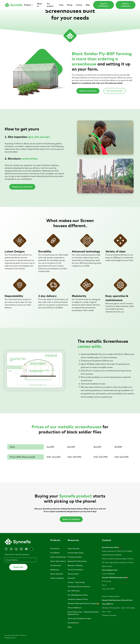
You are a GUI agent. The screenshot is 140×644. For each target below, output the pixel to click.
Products (55, 540)
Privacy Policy (73, 574)
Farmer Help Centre (76, 553)
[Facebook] (16, 549)
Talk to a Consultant (126, 5)
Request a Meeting (75, 565)
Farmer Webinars (75, 608)
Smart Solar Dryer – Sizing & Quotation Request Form (83, 613)
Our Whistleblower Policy (78, 595)
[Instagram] (6, 549)
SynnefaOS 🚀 (73, 623)
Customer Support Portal (78, 599)
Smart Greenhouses (58, 557)
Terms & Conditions (75, 570)
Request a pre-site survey (22, 187)
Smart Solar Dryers (58, 561)
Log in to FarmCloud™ (104, 5)
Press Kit (71, 578)
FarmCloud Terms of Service (79, 587)
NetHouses (55, 570)
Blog (70, 627)
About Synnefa (74, 549)
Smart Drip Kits (57, 574)
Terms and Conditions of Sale (79, 619)
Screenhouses (56, 565)
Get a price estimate (115, 91)
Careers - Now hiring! (76, 582)
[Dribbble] (11, 549)
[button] (29, 5)
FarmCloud (55, 549)
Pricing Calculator (75, 557)
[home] (13, 5)
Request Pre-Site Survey (77, 561)
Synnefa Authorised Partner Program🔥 (83, 603)
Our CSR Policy (74, 591)
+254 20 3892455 (108, 574)
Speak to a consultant (88, 91)
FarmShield (55, 553)
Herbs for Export (57, 578)
